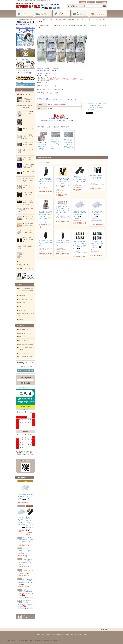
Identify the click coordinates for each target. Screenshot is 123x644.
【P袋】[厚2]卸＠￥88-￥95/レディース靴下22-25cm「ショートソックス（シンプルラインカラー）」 (80, 245)
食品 (19, 261)
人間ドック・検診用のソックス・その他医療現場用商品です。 (26, 290)
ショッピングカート (98, 14)
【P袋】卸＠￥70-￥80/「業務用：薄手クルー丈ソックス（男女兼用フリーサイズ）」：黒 (80, 179)
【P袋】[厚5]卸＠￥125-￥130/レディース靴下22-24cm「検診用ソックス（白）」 (21, 523)
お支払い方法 (41, 635)
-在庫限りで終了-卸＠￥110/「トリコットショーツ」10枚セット (25, 572)
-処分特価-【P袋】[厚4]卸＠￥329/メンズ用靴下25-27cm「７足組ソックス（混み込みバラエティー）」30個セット (46, 215)
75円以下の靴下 (22, 310)
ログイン (91, 2)
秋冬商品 (20, 319)
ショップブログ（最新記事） (26, 357)
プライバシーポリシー (77, 635)
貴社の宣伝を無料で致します (26, 344)
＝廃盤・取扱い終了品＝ (48, 20)
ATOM (25, 618)
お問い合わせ (80, 14)
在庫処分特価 (22, 296)
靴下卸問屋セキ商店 (42, 69)
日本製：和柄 (22, 303)
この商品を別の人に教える (94, 106)
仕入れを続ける (92, 110)
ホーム (25, 14)
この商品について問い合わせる (96, 108)
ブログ (61, 14)
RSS (24, 616)
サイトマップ (22, 353)
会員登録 (82, 2)
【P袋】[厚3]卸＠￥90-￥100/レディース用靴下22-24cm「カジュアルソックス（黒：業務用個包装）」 (29, 524)
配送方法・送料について (24, 333)
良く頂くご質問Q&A (23, 340)
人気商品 (20, 307)
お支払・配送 (43, 14)
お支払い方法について (24, 329)
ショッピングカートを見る (26, 371)
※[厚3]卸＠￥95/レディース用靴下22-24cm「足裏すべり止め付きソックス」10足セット (42, 146)
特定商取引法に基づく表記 (62, 635)
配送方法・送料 (50, 635)
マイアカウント (101, 2)
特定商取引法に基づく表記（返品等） (97, 104)
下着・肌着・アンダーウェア (26, 299)
